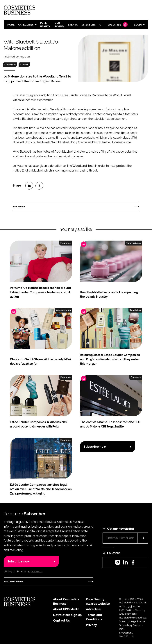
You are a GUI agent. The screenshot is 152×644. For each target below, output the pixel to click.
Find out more (13, 582)
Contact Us (61, 621)
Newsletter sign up (67, 615)
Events (73, 25)
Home (11, 25)
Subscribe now (95, 447)
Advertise (93, 609)
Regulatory (135, 310)
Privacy (91, 625)
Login (138, 25)
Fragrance (24, 64)
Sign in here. (35, 572)
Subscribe (117, 25)
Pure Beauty (45, 25)
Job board (59, 25)
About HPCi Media (66, 609)
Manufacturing (10, 64)
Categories (26, 25)
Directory (88, 25)
